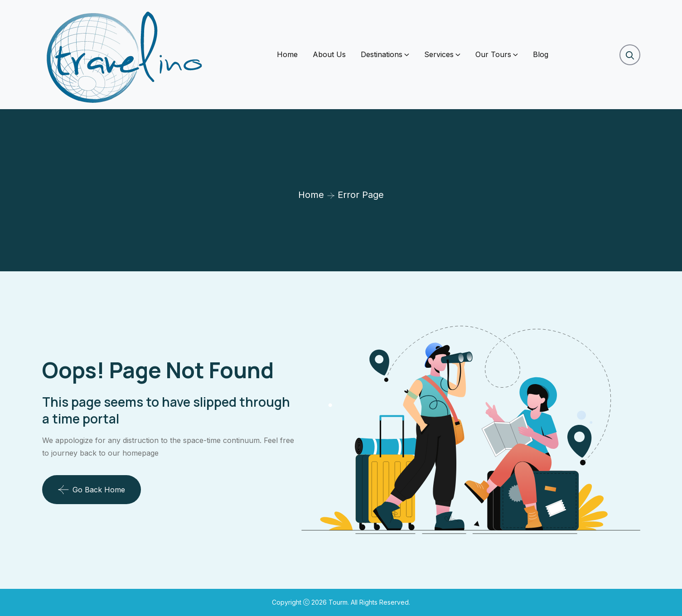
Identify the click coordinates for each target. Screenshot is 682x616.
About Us (329, 54)
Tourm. (340, 602)
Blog (541, 54)
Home (287, 54)
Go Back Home (92, 490)
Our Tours (493, 54)
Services (439, 54)
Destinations (382, 54)
